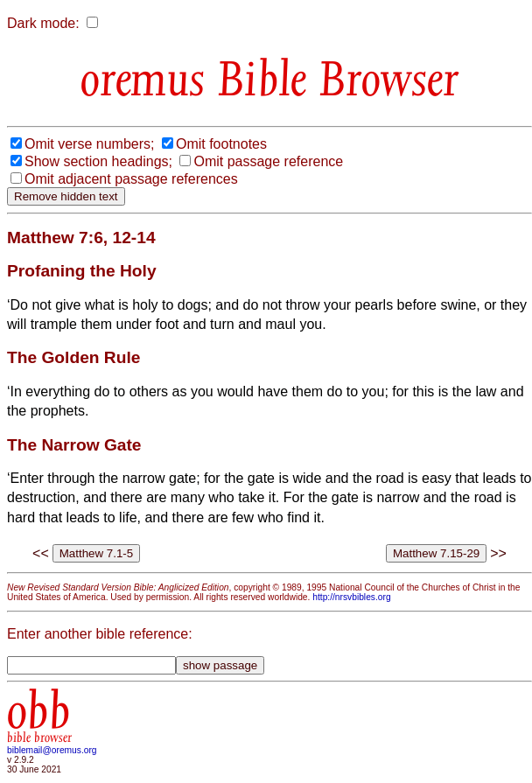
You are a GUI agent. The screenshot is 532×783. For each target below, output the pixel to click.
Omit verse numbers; (89, 144)
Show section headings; (98, 161)
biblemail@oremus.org (52, 750)
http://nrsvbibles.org (351, 597)
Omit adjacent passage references (131, 179)
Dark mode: (43, 23)
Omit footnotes (221, 144)
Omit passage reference (268, 161)
